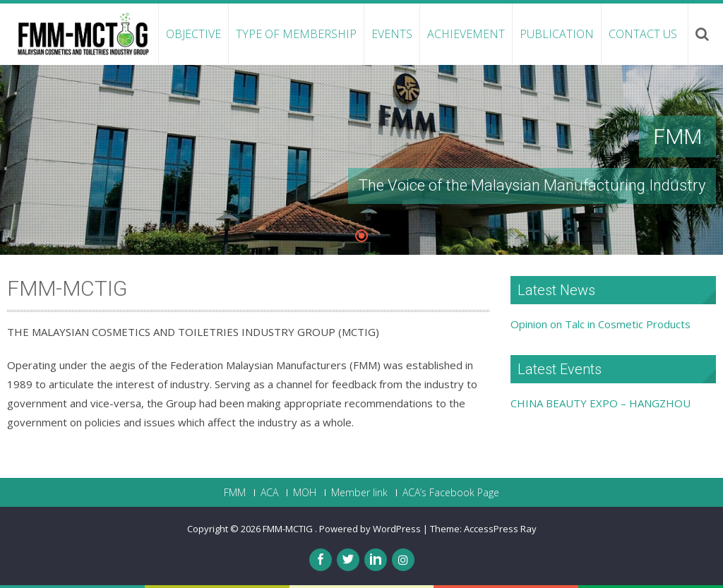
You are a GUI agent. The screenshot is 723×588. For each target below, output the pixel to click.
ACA (269, 493)
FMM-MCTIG (289, 529)
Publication (557, 34)
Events (392, 34)
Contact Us (643, 34)
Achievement (466, 34)
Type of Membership (296, 34)
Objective (193, 34)
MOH (305, 493)
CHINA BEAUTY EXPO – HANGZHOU (600, 403)
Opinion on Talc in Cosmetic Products (600, 324)
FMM (235, 493)
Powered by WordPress (370, 529)
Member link (359, 493)
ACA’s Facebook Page (451, 493)
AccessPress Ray (500, 529)
